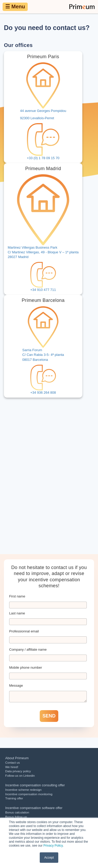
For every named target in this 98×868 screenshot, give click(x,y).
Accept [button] (49, 858)
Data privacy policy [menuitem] (18, 771)
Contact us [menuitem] (13, 762)
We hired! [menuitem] (12, 767)
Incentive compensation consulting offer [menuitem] (35, 785)
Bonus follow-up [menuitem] (16, 817)
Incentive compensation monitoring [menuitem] (29, 794)
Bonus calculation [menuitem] (17, 812)
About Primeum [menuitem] (17, 758)
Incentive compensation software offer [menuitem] (34, 808)
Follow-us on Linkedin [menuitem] (20, 776)
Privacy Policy (53, 846)
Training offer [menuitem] (14, 798)
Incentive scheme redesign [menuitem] (23, 790)
